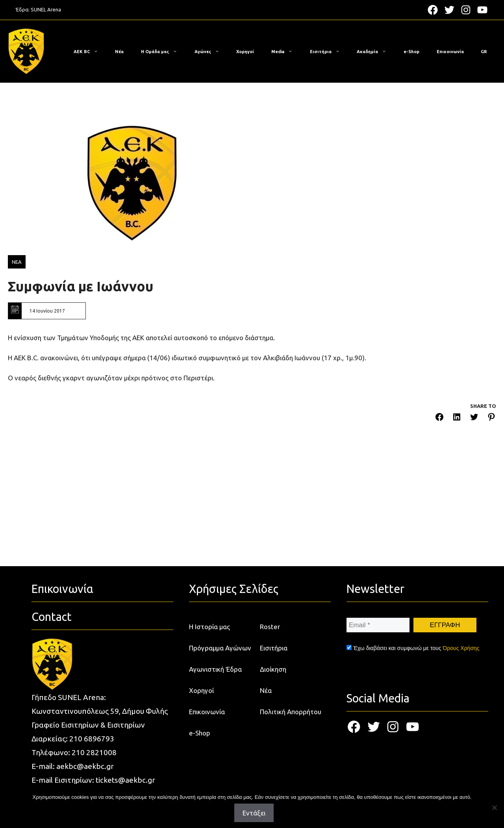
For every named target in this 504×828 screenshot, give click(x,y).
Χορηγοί (245, 52)
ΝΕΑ (17, 262)
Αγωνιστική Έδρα (215, 669)
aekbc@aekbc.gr (85, 766)
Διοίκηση (273, 669)
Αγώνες (211, 52)
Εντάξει (254, 813)
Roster (270, 627)
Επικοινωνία (450, 52)
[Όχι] (494, 808)
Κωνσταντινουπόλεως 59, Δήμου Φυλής (100, 711)
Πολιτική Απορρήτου (291, 712)
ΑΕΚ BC (90, 52)
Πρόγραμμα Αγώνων (220, 648)
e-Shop (411, 52)
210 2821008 (94, 752)
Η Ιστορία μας (209, 627)
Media (286, 52)
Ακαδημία (375, 52)
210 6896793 (92, 739)
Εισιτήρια (329, 52)
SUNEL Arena (46, 9)
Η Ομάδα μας (163, 52)
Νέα (119, 52)
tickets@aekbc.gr (125, 780)
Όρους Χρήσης (461, 648)
